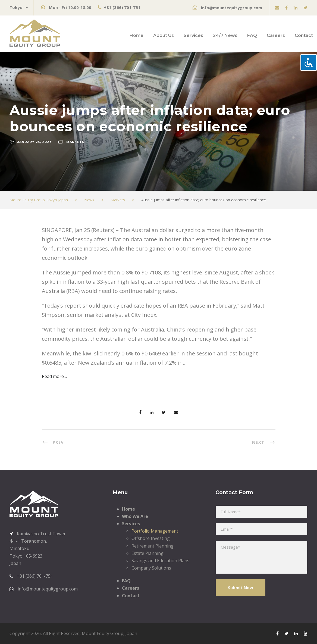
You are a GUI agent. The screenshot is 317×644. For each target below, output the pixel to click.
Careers (276, 35)
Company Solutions (151, 568)
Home (136, 35)
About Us (164, 35)
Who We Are (135, 516)
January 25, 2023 (34, 142)
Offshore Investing (151, 538)
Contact (304, 35)
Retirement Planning (153, 546)
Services (193, 35)
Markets (75, 142)
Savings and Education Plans (160, 561)
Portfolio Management (155, 531)
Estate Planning (147, 553)
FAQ (252, 35)
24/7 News (225, 35)
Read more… (54, 376)
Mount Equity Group (103, 633)
